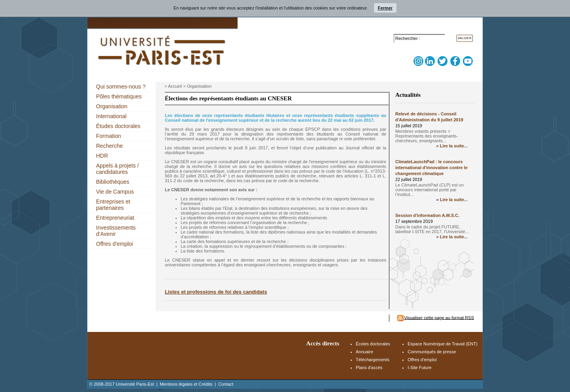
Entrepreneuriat (115, 218)
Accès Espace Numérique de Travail (438, 28)
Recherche (109, 146)
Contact (226, 384)
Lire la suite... (454, 146)
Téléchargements (373, 360)
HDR (102, 156)
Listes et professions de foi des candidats (216, 292)
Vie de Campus (115, 192)
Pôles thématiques (119, 96)
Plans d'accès (369, 367)
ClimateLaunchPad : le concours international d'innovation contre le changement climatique (431, 168)
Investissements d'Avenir (116, 231)
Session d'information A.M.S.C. (427, 215)
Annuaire (364, 352)
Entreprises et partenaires (113, 205)
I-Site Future (420, 367)
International (111, 116)
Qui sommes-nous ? (121, 87)
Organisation (112, 106)
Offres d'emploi (114, 244)
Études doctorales (118, 126)
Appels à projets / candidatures (117, 169)
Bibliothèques (113, 182)
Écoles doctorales (373, 344)
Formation (109, 136)
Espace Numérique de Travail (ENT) (443, 344)
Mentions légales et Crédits (186, 384)
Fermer (385, 8)
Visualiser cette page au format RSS (439, 317)
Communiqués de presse (432, 352)
